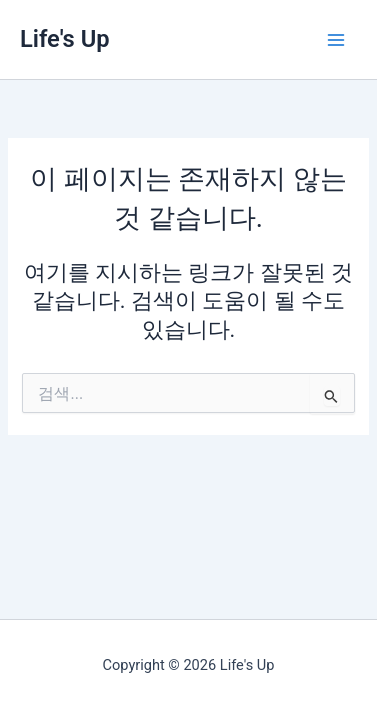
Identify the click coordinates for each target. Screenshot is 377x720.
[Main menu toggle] (336, 40)
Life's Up (65, 39)
